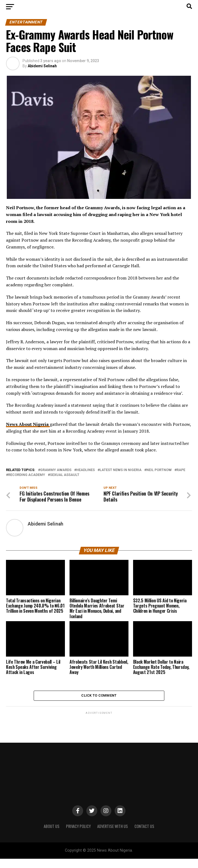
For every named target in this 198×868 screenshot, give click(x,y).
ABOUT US (52, 835)
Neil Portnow (159, 470)
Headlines (86, 470)
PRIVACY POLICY (78, 835)
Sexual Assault (65, 475)
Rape (181, 470)
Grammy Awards (56, 470)
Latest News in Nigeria (121, 470)
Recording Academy (27, 475)
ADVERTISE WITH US (113, 835)
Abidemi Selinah (42, 66)
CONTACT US (144, 835)
